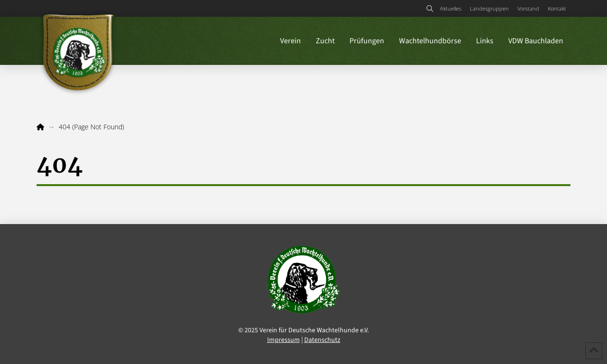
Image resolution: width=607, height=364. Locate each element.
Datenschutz (322, 340)
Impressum (284, 340)
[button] (430, 9)
